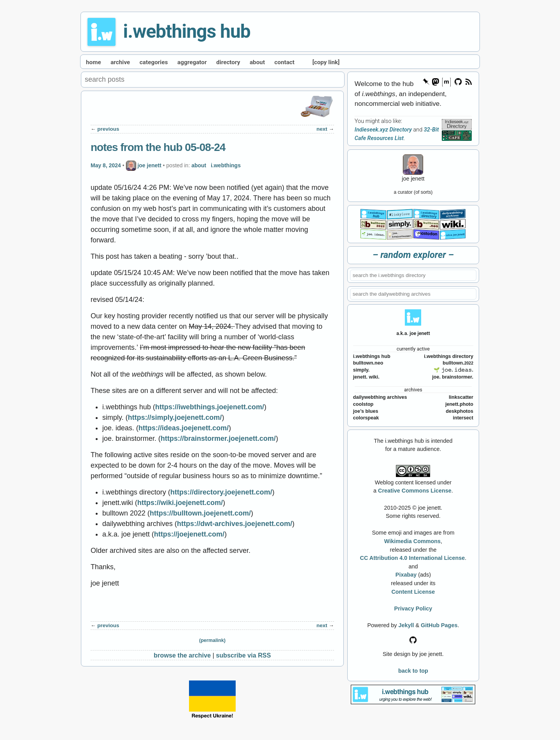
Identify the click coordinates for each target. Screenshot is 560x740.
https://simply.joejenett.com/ (175, 417)
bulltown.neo (368, 363)
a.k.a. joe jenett (413, 333)
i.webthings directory (449, 356)
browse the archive (182, 655)
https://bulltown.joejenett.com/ (200, 513)
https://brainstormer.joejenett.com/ (218, 438)
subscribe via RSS (243, 655)
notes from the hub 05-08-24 (158, 147)
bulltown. (458, 363)
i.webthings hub (187, 31)
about (257, 62)
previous (108, 129)
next (322, 129)
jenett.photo (459, 404)
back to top (413, 671)
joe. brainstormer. (453, 377)
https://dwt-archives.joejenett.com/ (234, 524)
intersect (463, 418)
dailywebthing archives (380, 397)
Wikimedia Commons (412, 541)
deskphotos (459, 411)
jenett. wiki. (366, 377)
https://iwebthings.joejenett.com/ (210, 407)
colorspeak (366, 418)
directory (228, 62)
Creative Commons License (415, 491)
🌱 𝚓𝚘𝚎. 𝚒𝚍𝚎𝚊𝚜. (453, 370)
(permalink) (212, 640)
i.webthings (226, 165)
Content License (413, 592)
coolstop (363, 404)
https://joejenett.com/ (189, 534)
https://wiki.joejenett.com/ (180, 503)
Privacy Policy (413, 608)
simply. (361, 370)
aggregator (192, 62)
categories (154, 62)
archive (120, 62)
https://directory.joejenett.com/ (221, 492)
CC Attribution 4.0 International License (413, 558)
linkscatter (461, 397)
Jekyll (406, 625)
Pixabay (406, 575)
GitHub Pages (439, 625)
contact (285, 62)
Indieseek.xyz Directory (383, 130)
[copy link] (326, 62)
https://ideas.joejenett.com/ (184, 428)
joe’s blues (366, 411)
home (94, 62)
